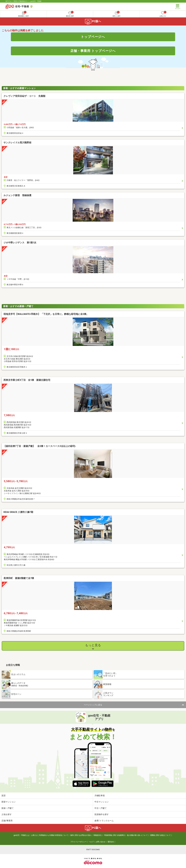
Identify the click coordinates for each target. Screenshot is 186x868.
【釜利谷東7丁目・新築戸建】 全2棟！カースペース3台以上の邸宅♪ (40, 446)
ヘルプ (91, 842)
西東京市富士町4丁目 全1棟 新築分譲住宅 (27, 380)
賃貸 (3, 796)
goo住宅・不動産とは (21, 835)
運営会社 (111, 842)
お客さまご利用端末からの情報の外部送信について (50, 835)
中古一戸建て (101, 808)
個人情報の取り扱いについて (137, 835)
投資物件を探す (102, 814)
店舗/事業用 (7, 821)
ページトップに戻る (93, 705)
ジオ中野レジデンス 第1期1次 (20, 243)
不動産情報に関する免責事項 (114, 835)
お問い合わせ (100, 842)
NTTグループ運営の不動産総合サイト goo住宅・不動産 (23, 1)
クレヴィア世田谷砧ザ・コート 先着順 (24, 96)
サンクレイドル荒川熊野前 (17, 143)
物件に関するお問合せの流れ (81, 835)
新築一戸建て (8, 808)
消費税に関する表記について (160, 835)
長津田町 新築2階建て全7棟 (19, 578)
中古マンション (102, 802)
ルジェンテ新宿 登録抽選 (17, 195)
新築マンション (9, 802)
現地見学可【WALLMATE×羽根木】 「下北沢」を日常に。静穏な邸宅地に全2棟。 (46, 314)
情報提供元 (97, 835)
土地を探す (7, 814)
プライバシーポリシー (78, 842)
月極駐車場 (100, 796)
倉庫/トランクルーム (104, 821)
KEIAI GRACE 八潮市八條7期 (18, 512)
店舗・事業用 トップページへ (93, 51)
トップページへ (93, 37)
